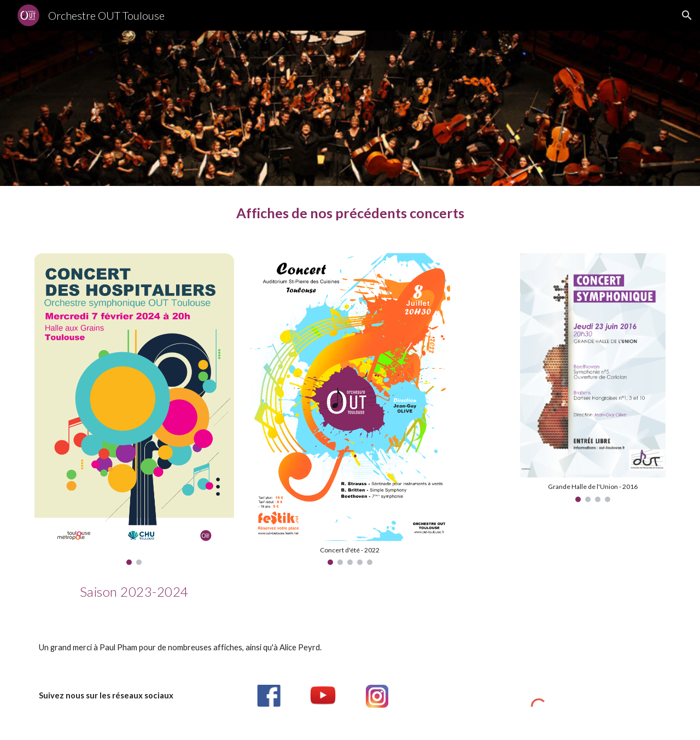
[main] (350, 213)
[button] (687, 15)
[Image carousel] (134, 409)
